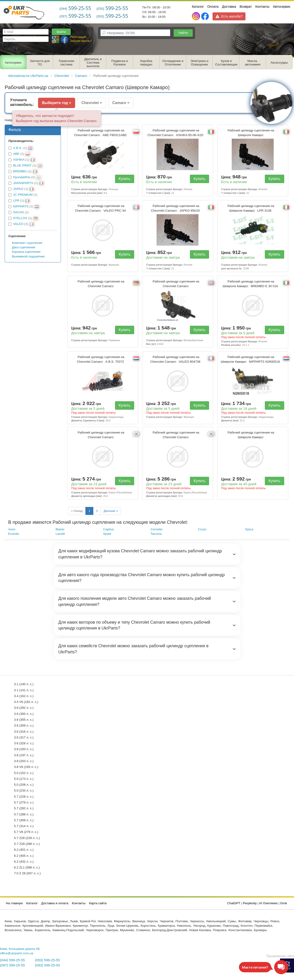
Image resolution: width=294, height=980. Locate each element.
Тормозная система (66, 63)
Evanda (14, 534)
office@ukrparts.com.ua (17, 953)
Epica (249, 529)
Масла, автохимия (253, 63)
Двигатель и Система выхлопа (93, 63)
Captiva (108, 529)
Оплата (213, 7)
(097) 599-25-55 (12, 965)
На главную (14, 903)
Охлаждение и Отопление (173, 63)
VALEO (18, 224)
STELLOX (20, 218)
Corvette (156, 529)
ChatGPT (234, 903)
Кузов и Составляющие (226, 63)
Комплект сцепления (27, 243)
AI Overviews (268, 903)
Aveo (12, 529)
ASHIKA (19, 160)
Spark (107, 534)
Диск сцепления (24, 247)
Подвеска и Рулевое (120, 63)
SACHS (19, 212)
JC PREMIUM (23, 195)
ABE (16, 154)
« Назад (77, 511)
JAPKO (18, 189)
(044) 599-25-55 (12, 960)
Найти (183, 33)
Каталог (198, 7)
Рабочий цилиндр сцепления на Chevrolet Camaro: (101, 133)
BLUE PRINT (22, 165)
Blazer (60, 529)
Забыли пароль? (81, 41)
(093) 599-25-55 (47, 965)
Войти (61, 32)
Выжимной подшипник (28, 256)
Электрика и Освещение (199, 63)
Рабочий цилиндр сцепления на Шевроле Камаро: (251, 133)
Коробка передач (146, 63)
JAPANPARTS (23, 183)
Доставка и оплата (55, 903)
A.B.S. (17, 148)
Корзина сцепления (26, 252)
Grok (284, 903)
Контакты (262, 7)
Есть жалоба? (229, 16)
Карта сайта (98, 903)
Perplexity (250, 903)
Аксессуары (279, 63)
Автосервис (282, 7)
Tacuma (156, 534)
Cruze (202, 529)
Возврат (246, 7)
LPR (16, 201)
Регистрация (78, 37)
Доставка (229, 7)
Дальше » (111, 511)
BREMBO (20, 171)
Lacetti (60, 534)
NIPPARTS (21, 206)
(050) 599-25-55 (47, 960)
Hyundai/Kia (22, 177)
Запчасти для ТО (40, 63)
